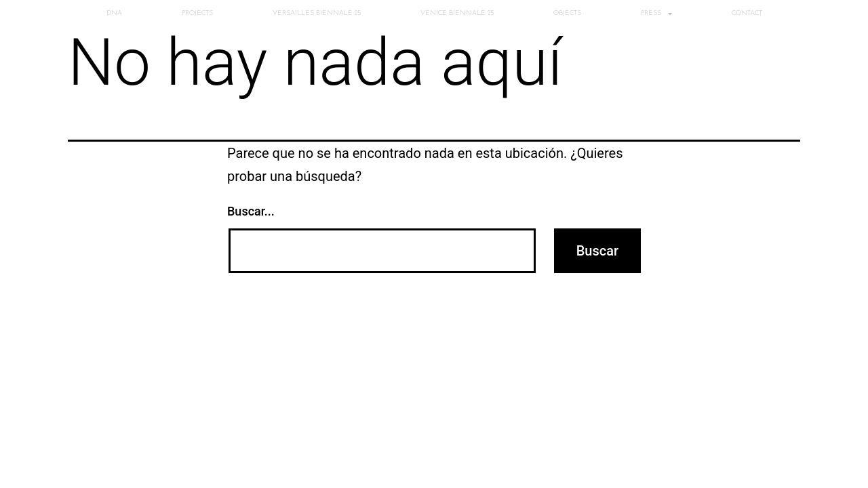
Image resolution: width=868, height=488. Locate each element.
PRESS (656, 14)
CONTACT (747, 13)
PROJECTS (197, 13)
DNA (114, 13)
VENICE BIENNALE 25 (457, 13)
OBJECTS (567, 13)
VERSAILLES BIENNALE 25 (317, 13)
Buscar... (251, 211)
